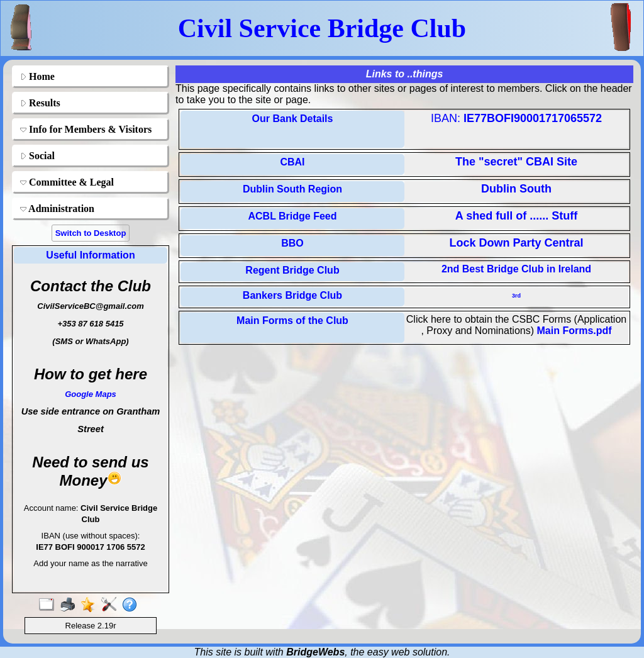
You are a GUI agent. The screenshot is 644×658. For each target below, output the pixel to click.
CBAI (292, 162)
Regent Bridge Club (292, 270)
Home (37, 76)
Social (37, 156)
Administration (57, 209)
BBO (292, 243)
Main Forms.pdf (574, 331)
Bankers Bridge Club (292, 295)
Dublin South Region (292, 189)
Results (40, 103)
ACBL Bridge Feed (292, 216)
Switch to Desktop (91, 233)
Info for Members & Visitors (86, 129)
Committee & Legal (67, 182)
